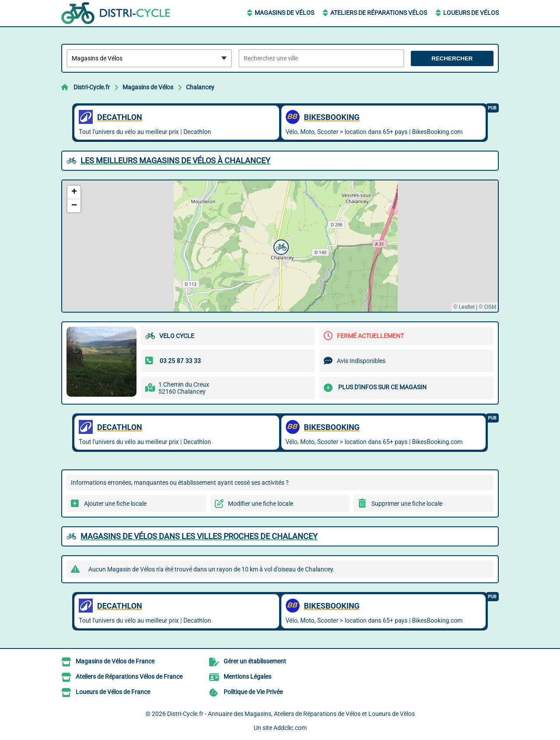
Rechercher (452, 58)
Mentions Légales (247, 677)
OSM (490, 307)
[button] (280, 246)
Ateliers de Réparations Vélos (379, 13)
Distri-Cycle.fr (92, 87)
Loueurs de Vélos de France (113, 692)
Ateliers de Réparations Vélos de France (129, 677)
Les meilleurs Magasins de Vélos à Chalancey (175, 160)
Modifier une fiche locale (261, 504)
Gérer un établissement (255, 661)
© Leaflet (464, 307)
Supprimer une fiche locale (407, 504)
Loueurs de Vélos (471, 13)
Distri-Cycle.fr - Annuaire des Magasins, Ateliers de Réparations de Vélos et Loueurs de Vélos (291, 714)
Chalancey (200, 87)
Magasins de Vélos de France (115, 661)
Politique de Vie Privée (253, 692)
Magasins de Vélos (284, 13)
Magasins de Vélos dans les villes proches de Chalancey (199, 536)
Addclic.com (290, 728)
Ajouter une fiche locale (115, 504)
